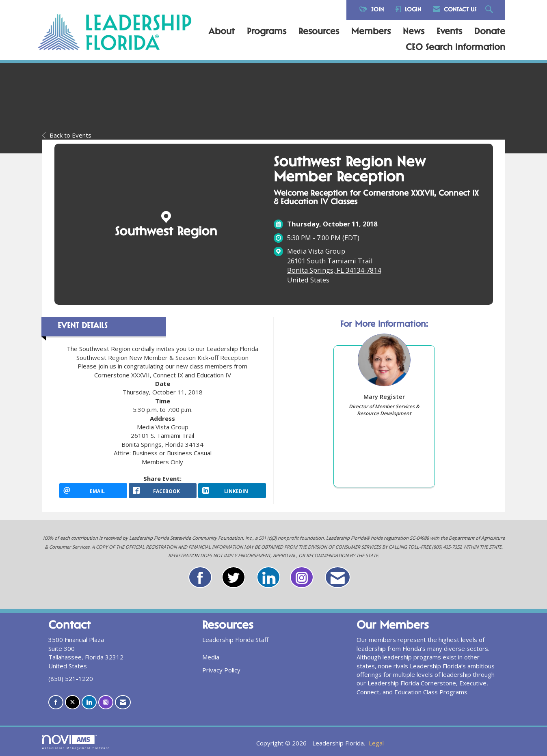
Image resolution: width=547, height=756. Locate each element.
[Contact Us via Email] (123, 702)
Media (211, 657)
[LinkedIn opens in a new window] (232, 491)
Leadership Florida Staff (235, 640)
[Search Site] (490, 10)
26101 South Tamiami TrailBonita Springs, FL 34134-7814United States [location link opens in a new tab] (334, 270)
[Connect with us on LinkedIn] (89, 702)
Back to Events (67, 135)
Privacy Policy (221, 670)
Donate (490, 32)
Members (371, 32)
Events (449, 32)
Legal (376, 743)
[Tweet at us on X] (72, 702)
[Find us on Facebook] (56, 702)
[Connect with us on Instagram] (106, 702)
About (222, 32)
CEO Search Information (455, 48)
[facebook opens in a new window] (163, 491)
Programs (267, 32)
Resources (319, 32)
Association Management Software (76, 742)
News (414, 32)
